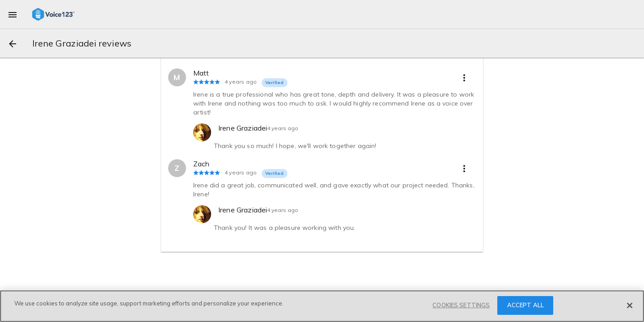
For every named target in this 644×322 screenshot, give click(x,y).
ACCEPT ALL (525, 305)
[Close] (630, 305)
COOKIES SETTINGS (461, 305)
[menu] (13, 14)
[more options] (464, 77)
